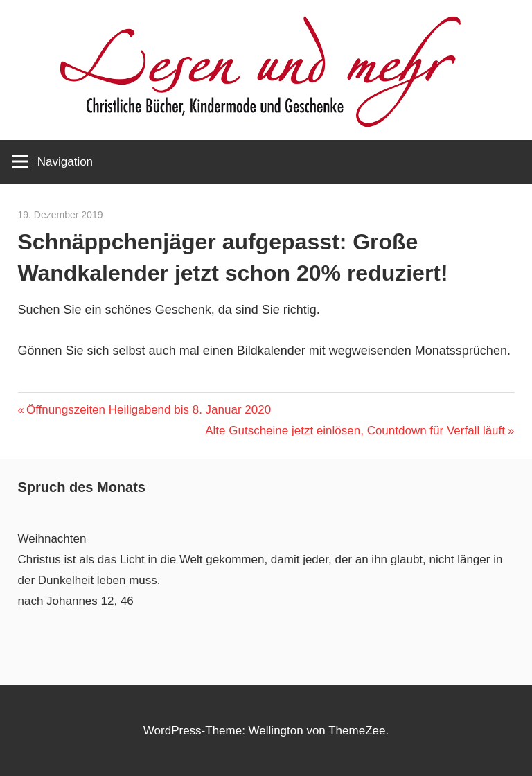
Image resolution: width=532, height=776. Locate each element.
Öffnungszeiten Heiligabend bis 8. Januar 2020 (148, 410)
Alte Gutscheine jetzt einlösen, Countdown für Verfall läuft (355, 431)
